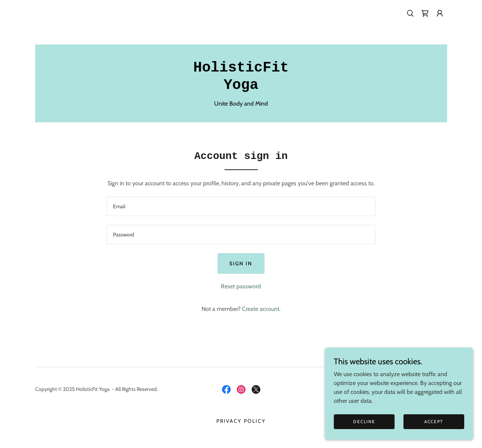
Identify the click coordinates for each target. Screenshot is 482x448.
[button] (440, 13)
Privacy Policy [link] (241, 421)
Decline (364, 437)
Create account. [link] (261, 309)
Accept (434, 437)
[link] (425, 13)
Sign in (241, 263)
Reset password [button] (241, 286)
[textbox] (241, 206)
